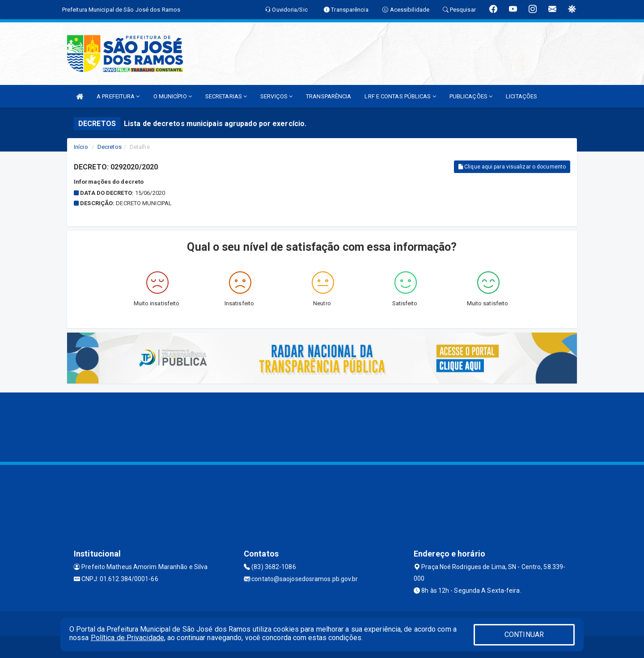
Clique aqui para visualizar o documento (512, 167)
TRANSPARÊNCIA (328, 96)
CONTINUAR (524, 635)
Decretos (110, 147)
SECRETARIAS (226, 96)
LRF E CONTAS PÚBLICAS (400, 96)
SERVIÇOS (276, 96)
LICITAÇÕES (521, 96)
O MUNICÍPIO (173, 96)
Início (81, 147)
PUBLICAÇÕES (471, 96)
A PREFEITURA (118, 96)
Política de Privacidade (127, 638)
